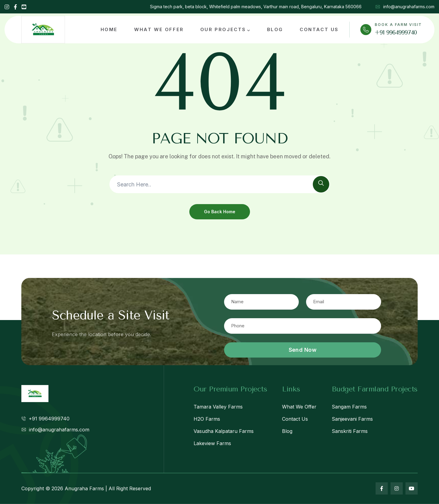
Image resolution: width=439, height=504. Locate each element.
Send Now (303, 350)
